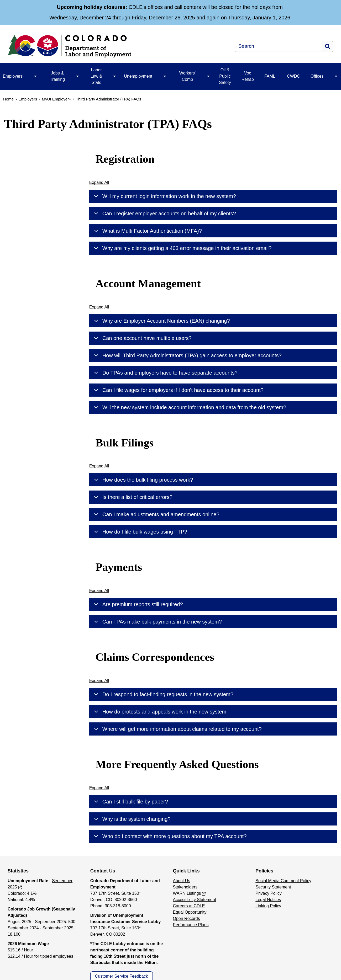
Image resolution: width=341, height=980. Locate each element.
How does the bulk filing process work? (143, 480)
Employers (28, 99)
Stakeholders (185, 887)
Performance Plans (191, 925)
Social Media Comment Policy (283, 881)
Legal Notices (268, 900)
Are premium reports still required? (138, 604)
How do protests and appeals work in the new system (159, 712)
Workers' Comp (187, 76)
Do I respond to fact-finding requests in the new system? (163, 694)
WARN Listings (187, 893)
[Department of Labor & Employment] (101, 46)
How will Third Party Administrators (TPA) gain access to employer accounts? (187, 355)
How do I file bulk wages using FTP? (140, 532)
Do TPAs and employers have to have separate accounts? (165, 373)
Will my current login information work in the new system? (164, 196)
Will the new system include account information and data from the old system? (189, 407)
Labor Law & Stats (96, 76)
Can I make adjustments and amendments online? (156, 514)
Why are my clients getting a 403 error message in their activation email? (182, 248)
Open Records (187, 918)
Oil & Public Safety (225, 76)
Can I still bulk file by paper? (130, 802)
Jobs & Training (57, 76)
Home (8, 99)
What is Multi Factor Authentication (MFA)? (147, 231)
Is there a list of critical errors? (132, 497)
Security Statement (273, 887)
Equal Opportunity (190, 912)
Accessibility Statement (195, 900)
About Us (182, 881)
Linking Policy (268, 906)
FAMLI (270, 76)
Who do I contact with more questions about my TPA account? (169, 836)
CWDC (293, 76)
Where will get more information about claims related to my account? (177, 729)
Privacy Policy (269, 893)
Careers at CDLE (189, 906)
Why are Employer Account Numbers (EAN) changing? (161, 321)
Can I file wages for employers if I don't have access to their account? (178, 390)
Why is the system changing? (131, 819)
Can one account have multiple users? (142, 338)
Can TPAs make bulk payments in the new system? (157, 622)
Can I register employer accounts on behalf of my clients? (164, 214)
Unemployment (138, 76)
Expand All (99, 182)
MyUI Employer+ (57, 99)
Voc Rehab (248, 76)
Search (328, 46)
